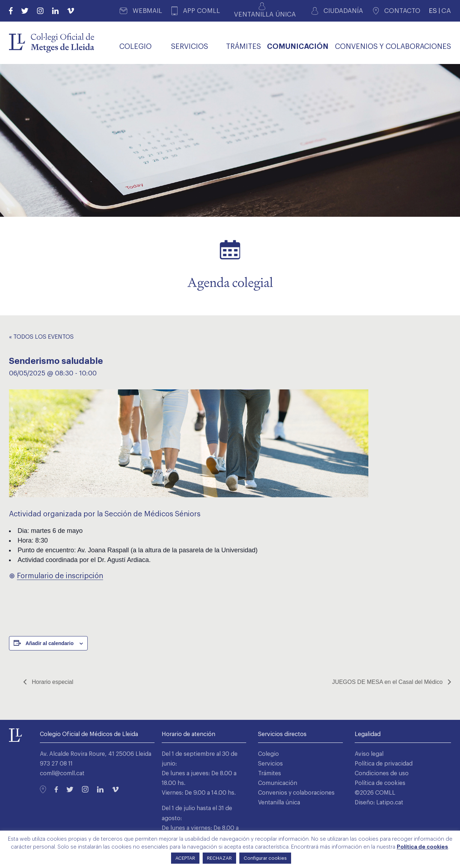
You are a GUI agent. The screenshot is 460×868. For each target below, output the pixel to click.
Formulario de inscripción (60, 576)
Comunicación (278, 783)
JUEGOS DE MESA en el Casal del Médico (388, 682)
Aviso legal (369, 754)
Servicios (270, 764)
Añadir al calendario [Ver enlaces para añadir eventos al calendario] (50, 643)
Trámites (270, 773)
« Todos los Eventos (41, 337)
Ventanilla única (279, 803)
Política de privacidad (384, 764)
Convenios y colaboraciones (296, 793)
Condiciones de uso (382, 773)
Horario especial (52, 682)
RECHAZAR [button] (219, 858)
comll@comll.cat (62, 773)
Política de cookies (380, 783)
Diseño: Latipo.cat (379, 803)
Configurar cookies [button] (265, 858)
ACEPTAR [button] (185, 858)
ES (433, 11)
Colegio (268, 754)
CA (446, 11)
